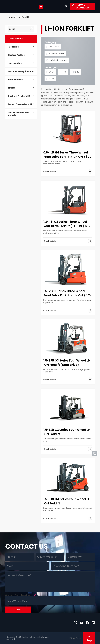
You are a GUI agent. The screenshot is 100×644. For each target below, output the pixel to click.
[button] (41, 7)
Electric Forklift (16, 55)
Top (89, 640)
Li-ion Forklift (15, 39)
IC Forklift (13, 47)
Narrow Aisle (15, 63)
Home (11, 17)
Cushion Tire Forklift (19, 96)
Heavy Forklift (16, 80)
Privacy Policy (75, 638)
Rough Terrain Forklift (20, 104)
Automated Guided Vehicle (19, 114)
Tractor (12, 88)
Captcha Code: (21, 595)
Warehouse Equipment (21, 71)
